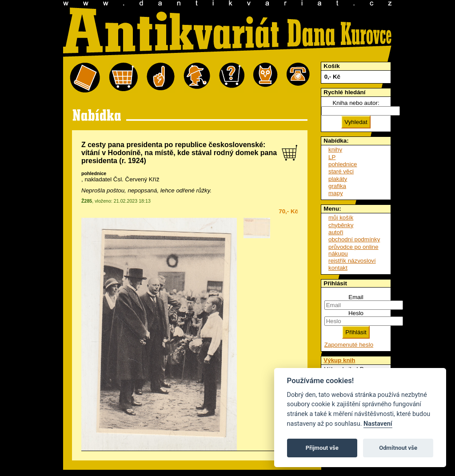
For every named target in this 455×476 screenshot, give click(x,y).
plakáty (338, 179)
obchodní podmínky (354, 239)
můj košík (341, 218)
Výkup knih (339, 360)
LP (332, 157)
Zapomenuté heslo (349, 345)
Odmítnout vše (398, 448)
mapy (336, 193)
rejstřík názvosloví (352, 261)
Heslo (356, 313)
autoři (336, 232)
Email (356, 297)
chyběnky (341, 225)
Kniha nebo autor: (356, 103)
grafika (337, 186)
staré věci (341, 171)
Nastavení (378, 424)
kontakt (338, 268)
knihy (335, 150)
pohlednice (94, 173)
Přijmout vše (322, 448)
